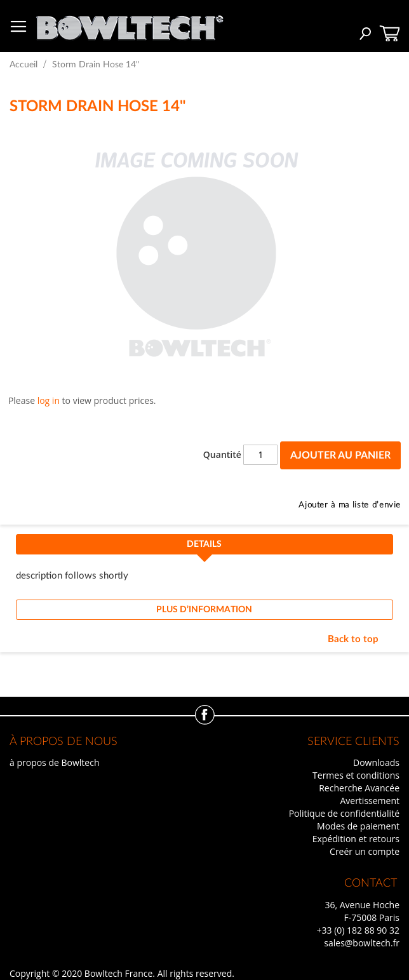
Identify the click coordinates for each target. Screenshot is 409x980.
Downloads (376, 762)
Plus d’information (204, 610)
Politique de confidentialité (344, 813)
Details (204, 544)
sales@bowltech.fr (362, 943)
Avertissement (370, 801)
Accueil (23, 65)
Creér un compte (365, 851)
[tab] (204, 548)
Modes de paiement (358, 826)
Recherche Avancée (359, 788)
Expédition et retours (356, 839)
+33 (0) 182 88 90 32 (358, 930)
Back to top (353, 639)
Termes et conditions (356, 775)
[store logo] (130, 24)
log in (49, 400)
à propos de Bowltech (54, 762)
